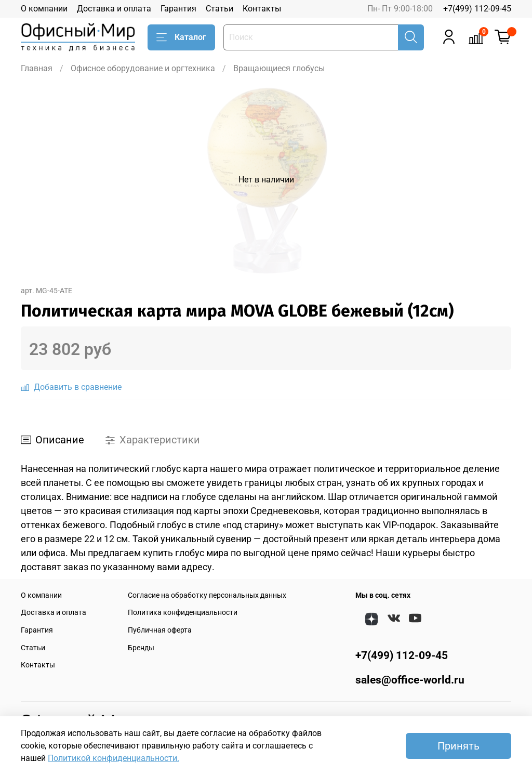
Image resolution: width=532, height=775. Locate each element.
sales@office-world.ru (410, 680)
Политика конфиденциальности (183, 613)
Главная (37, 68)
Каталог (181, 37)
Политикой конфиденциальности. (114, 758)
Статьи (220, 9)
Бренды (141, 648)
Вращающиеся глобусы (279, 68)
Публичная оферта (160, 630)
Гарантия (178, 9)
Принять (458, 746)
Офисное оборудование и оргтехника (143, 68)
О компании (44, 9)
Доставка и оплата (114, 9)
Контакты (262, 9)
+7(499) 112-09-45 (477, 9)
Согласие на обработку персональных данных (207, 595)
